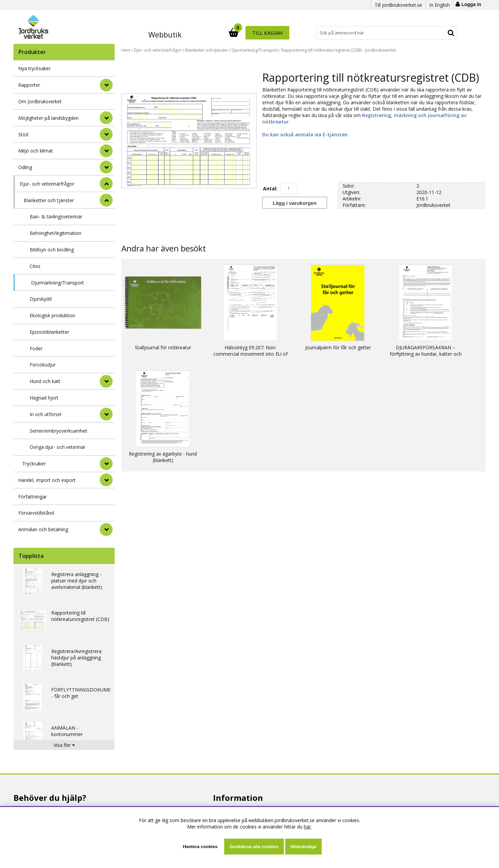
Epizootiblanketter (49, 332)
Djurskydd (41, 299)
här (307, 827)
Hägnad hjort (44, 398)
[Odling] (106, 167)
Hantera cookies (200, 847)
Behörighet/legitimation (55, 233)
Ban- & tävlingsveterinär (56, 216)
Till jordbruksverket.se (398, 5)
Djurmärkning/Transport (57, 283)
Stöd (23, 134)
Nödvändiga (303, 847)
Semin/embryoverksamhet (58, 431)
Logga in (471, 4)
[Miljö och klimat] (106, 151)
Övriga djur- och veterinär (57, 447)
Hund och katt (45, 381)
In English (439, 5)
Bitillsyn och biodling (52, 250)
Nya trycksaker (34, 68)
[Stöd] (106, 134)
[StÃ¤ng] (106, 184)
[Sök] (279, 33)
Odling (25, 167)
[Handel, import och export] (106, 480)
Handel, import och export (47, 480)
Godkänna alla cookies (254, 847)
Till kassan (436, 33)
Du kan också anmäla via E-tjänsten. (306, 134)
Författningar (33, 497)
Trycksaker (34, 464)
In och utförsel (46, 414)
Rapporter (29, 85)
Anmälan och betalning (43, 529)
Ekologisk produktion (52, 315)
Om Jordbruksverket (40, 101)
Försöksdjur (43, 365)
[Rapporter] (106, 85)
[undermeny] (106, 381)
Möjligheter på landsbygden (48, 118)
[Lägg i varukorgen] (295, 203)
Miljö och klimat (36, 151)
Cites (35, 266)
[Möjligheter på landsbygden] (106, 118)
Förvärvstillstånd (36, 513)
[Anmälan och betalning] (106, 530)
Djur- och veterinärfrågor (47, 184)
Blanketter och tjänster (49, 200)
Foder (36, 348)
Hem (126, 50)
